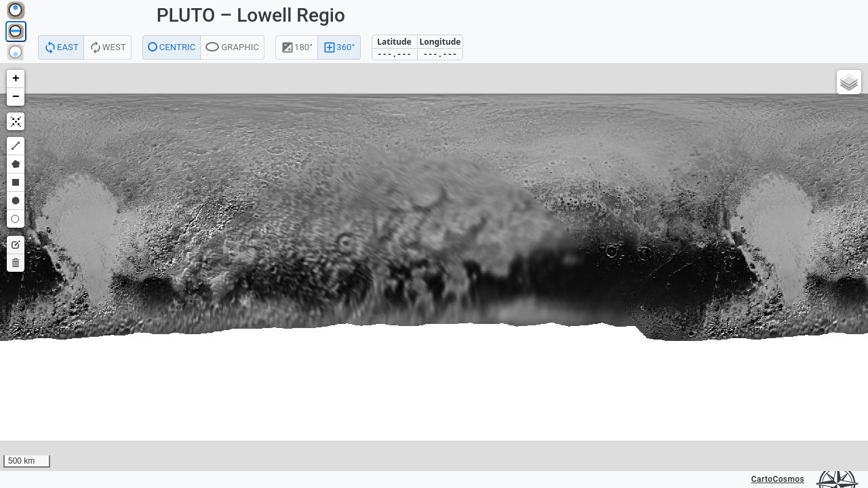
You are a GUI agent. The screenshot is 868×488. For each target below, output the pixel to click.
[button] (16, 79)
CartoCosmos (778, 479)
